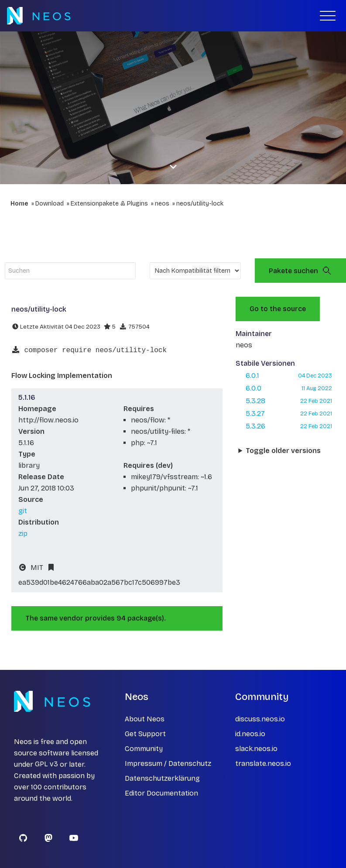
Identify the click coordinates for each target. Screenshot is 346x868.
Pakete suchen (300, 271)
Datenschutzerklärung (162, 778)
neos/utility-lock (200, 204)
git (23, 511)
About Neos (145, 719)
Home (19, 204)
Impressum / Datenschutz (168, 763)
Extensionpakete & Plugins (109, 204)
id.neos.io (250, 734)
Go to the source (278, 309)
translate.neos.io (263, 763)
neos (162, 204)
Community (144, 749)
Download (50, 204)
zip (23, 533)
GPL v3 (46, 764)
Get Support (145, 734)
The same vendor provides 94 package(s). (96, 618)
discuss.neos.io (260, 719)
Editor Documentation (161, 793)
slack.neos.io (256, 749)
